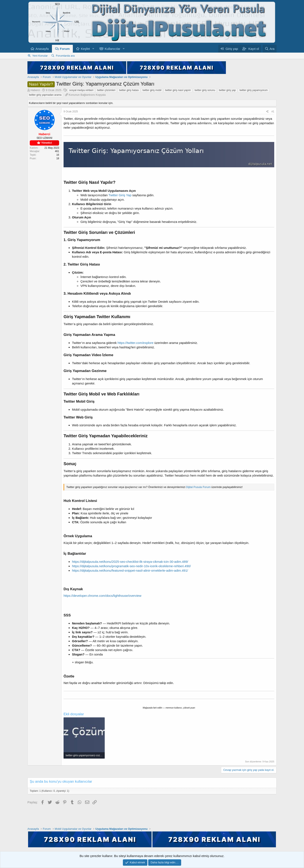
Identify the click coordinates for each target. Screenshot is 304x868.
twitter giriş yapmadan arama (45, 95)
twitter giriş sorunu (205, 90)
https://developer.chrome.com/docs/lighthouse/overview (102, 596)
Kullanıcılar (113, 49)
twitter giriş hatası (129, 90)
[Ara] (270, 49)
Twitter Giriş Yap (120, 195)
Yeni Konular (40, 56)
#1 (273, 112)
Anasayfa (42, 49)
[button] (93, 49)
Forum (65, 49)
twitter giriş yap (227, 90)
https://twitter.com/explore (136, 343)
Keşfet (85, 49)
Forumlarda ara (65, 56)
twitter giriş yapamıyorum (253, 90)
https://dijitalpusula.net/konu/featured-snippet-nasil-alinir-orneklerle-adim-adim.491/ (130, 570)
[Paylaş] (267, 112)
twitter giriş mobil (152, 90)
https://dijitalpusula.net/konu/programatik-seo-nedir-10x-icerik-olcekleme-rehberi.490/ (131, 566)
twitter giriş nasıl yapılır (178, 90)
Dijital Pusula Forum (198, 487)
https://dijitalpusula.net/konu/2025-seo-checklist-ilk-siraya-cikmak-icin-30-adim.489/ (130, 562)
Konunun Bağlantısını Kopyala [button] (87, 95)
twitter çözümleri (106, 90)
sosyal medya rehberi (81, 90)
